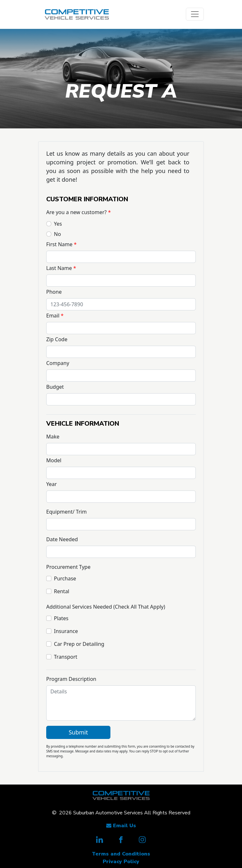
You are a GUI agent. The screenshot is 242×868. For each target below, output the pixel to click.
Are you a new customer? (76, 212)
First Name (59, 244)
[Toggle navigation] (195, 14)
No (57, 234)
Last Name (59, 268)
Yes (58, 224)
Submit (78, 732)
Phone (54, 292)
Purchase (65, 578)
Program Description (71, 679)
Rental (62, 591)
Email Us (121, 826)
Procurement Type (68, 567)
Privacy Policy (121, 862)
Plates (61, 618)
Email (53, 316)
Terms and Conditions (121, 854)
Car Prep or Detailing (79, 644)
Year (52, 484)
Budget (55, 387)
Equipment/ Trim (66, 512)
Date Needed (62, 539)
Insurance (66, 631)
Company (58, 363)
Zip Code (57, 339)
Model (54, 460)
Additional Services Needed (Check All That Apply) (106, 607)
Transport (66, 657)
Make (53, 437)
